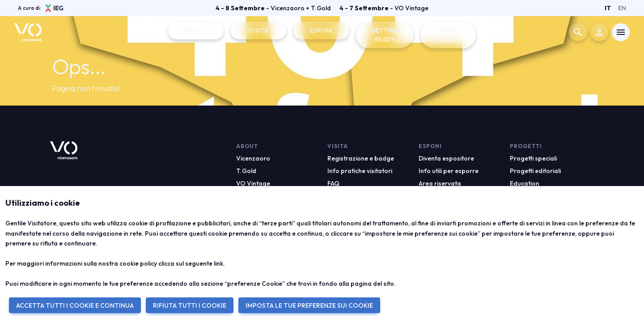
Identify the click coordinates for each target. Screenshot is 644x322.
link (218, 263)
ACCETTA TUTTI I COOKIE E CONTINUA (75, 305)
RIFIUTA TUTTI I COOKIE (190, 305)
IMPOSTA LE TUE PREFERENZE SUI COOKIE (309, 305)
